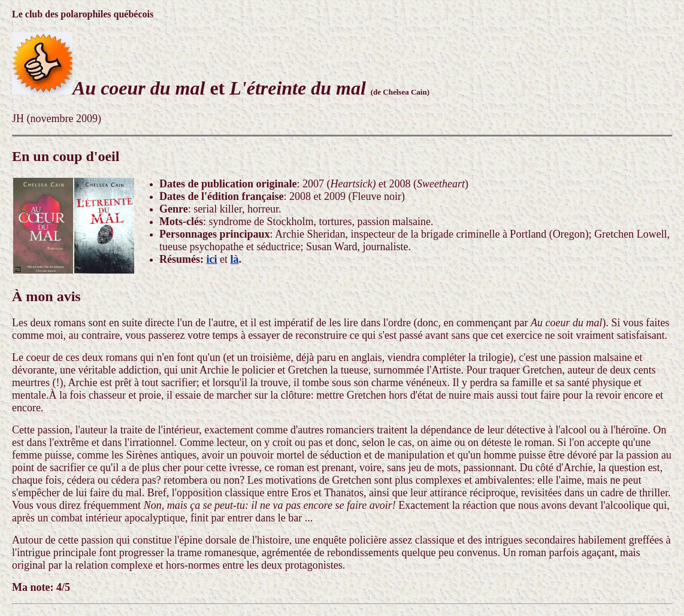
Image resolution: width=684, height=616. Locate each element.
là (235, 259)
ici (212, 259)
